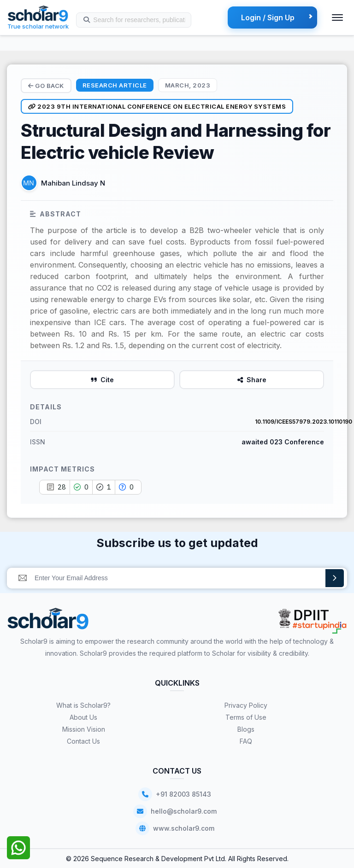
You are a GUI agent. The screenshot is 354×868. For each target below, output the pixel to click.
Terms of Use (246, 717)
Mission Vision (84, 729)
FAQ (246, 741)
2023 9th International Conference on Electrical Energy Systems (157, 106)
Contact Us (83, 741)
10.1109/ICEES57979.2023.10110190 (304, 422)
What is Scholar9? (83, 705)
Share (252, 380)
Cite (102, 380)
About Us (83, 717)
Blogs (246, 729)
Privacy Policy (246, 705)
